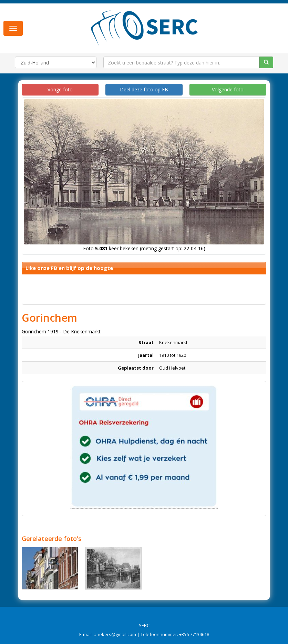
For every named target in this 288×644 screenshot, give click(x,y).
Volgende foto (228, 89)
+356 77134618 (194, 634)
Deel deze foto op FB (144, 89)
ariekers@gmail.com (115, 634)
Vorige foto (60, 89)
